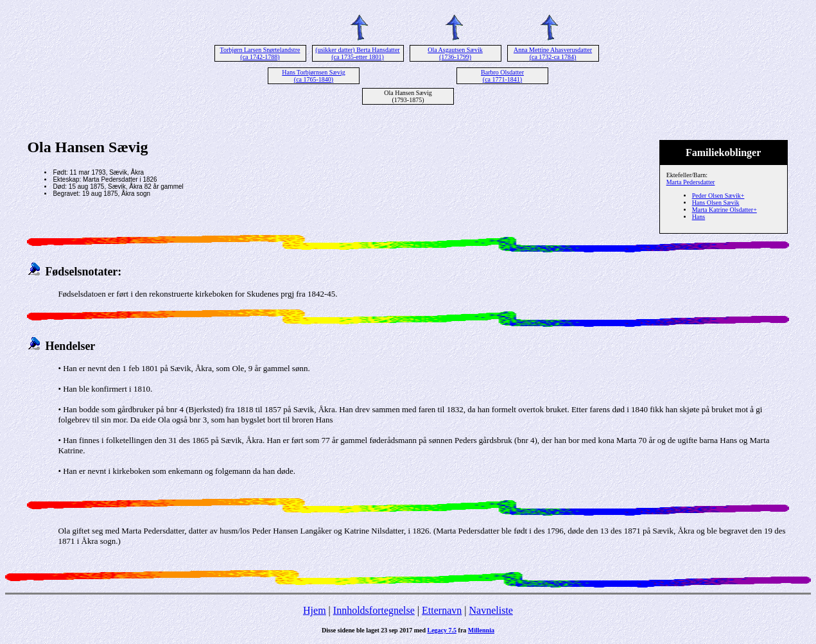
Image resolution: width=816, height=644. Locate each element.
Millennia (481, 630)
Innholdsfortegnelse (374, 610)
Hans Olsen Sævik (716, 203)
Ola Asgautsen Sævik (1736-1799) (455, 53)
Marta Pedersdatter (691, 182)
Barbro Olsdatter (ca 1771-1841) (502, 76)
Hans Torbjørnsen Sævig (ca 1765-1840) (314, 76)
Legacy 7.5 (442, 630)
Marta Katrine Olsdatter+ (725, 210)
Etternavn (442, 610)
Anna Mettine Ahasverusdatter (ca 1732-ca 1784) (553, 53)
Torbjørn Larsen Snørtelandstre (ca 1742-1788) (260, 53)
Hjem (315, 610)
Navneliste (491, 610)
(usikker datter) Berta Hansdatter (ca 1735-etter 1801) (357, 53)
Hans (699, 217)
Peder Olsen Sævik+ (718, 196)
